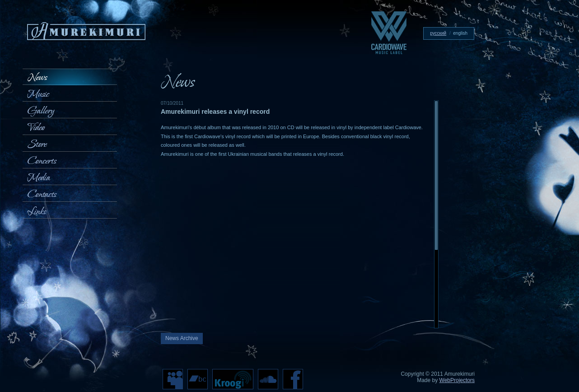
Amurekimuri (86, 32)
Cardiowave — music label (389, 33)
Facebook (293, 379)
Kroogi (233, 379)
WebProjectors (457, 380)
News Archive (182, 338)
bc (198, 379)
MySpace (173, 379)
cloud (268, 379)
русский (438, 33)
